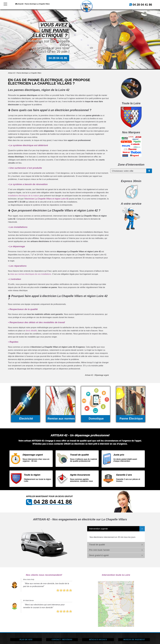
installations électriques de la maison (24, 196)
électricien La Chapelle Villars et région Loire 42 (47, 199)
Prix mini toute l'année (99, 550)
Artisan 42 (11, 73)
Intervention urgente (98, 529)
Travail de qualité (97, 545)
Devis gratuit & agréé (99, 555)
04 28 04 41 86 (140, 4)
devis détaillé (31, 331)
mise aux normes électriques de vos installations (31, 274)
